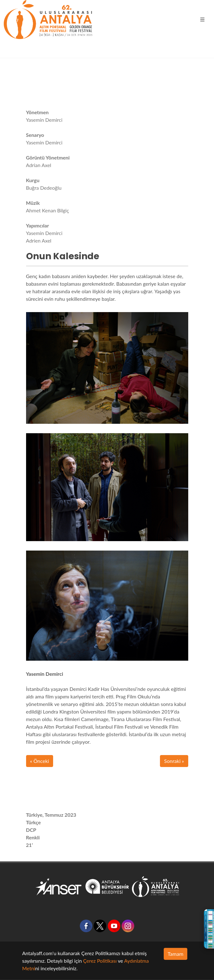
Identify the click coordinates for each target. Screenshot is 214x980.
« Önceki (40, 761)
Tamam (176, 954)
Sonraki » (174, 761)
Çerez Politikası (100, 961)
